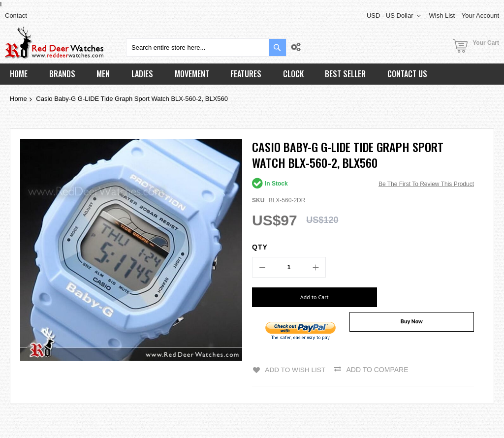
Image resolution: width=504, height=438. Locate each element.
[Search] (277, 47)
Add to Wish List (295, 365)
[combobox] (206, 47)
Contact (16, 16)
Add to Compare (378, 365)
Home (18, 99)
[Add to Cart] (304, 297)
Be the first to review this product (426, 184)
